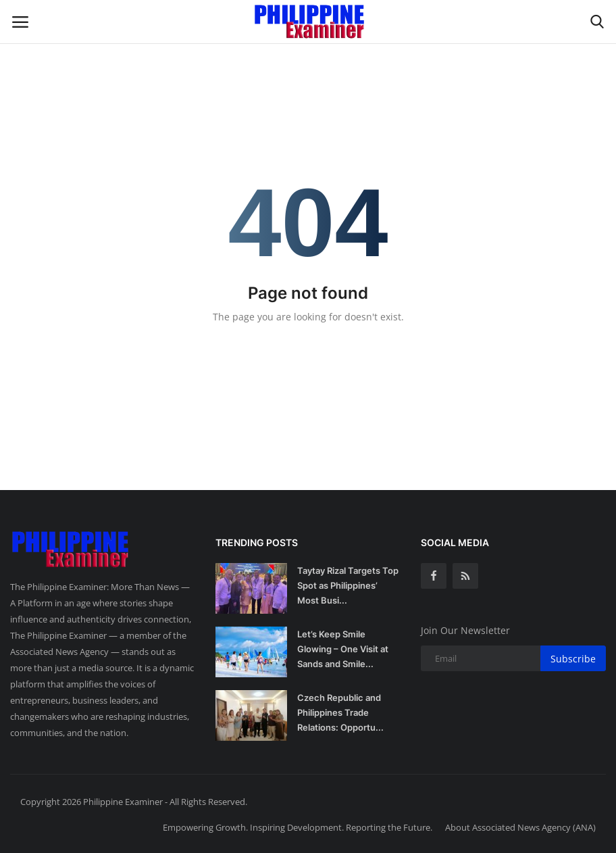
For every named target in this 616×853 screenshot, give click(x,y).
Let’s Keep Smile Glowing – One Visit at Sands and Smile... (343, 649)
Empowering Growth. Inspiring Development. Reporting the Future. (298, 827)
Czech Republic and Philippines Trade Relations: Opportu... (340, 712)
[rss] (465, 576)
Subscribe (573, 659)
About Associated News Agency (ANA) (520, 827)
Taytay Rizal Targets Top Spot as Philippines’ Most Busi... (348, 585)
